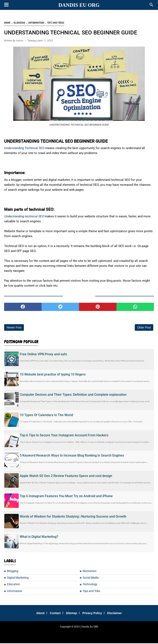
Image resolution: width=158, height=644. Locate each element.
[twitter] (60, 308)
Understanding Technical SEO (24, 149)
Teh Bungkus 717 (107, 633)
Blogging (13, 572)
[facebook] (23, 308)
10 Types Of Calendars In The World (46, 416)
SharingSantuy (19, 633)
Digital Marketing (18, 579)
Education (13, 585)
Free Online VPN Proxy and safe (43, 355)
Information (15, 592)
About (37, 614)
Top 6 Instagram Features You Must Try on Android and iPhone (66, 497)
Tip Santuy (124, 633)
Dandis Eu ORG (79, 5)
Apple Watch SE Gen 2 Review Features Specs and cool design (66, 477)
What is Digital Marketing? (39, 537)
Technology (90, 585)
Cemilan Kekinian (88, 633)
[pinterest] (98, 308)
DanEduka (71, 633)
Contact (53, 614)
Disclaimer (118, 614)
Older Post (144, 328)
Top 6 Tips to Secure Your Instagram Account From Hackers (64, 436)
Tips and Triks (91, 592)
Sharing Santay (56, 633)
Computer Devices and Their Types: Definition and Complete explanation (73, 395)
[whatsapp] (135, 308)
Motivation (90, 572)
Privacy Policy (94, 614)
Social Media (91, 579)
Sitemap (71, 614)
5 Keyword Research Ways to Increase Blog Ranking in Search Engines (72, 456)
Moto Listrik (137, 633)
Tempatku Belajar (38, 633)
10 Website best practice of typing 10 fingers (53, 375)
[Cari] (151, 6)
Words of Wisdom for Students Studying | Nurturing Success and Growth (73, 517)
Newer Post (14, 328)
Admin (20, 41)
